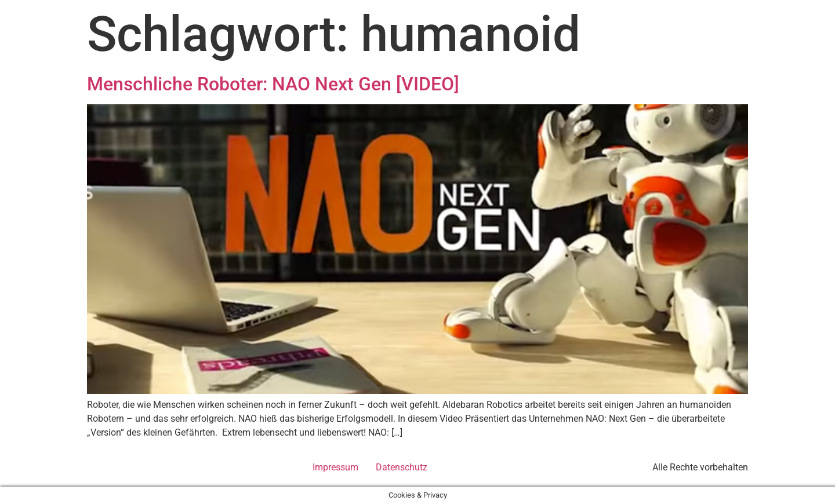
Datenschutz (402, 467)
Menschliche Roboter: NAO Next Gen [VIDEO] (273, 84)
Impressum (335, 467)
